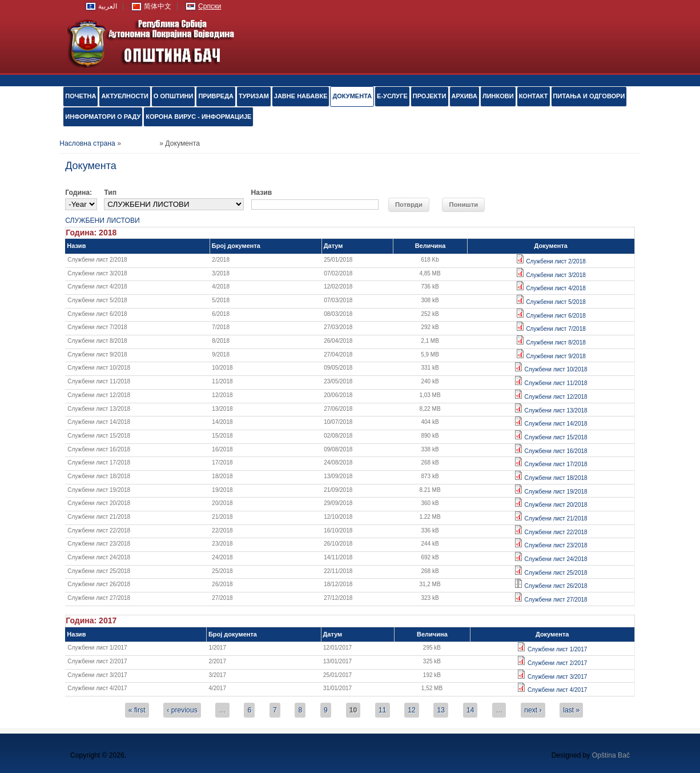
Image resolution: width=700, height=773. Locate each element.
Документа (352, 96)
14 (470, 710)
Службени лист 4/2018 (556, 288)
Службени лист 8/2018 (556, 343)
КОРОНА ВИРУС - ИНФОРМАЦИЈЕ (198, 117)
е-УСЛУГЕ (392, 96)
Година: (79, 193)
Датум (333, 246)
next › (533, 710)
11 (383, 710)
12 (412, 710)
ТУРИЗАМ (254, 96)
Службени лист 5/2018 (556, 302)
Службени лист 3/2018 (556, 275)
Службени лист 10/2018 (556, 369)
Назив (262, 193)
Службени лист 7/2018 (556, 329)
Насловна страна (87, 143)
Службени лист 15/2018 (556, 437)
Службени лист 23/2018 (556, 545)
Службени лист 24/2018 (556, 559)
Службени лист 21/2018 (556, 518)
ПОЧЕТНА (81, 96)
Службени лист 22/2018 (556, 532)
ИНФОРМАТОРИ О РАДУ (103, 117)
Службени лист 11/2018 (556, 383)
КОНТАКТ (534, 96)
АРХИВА (464, 96)
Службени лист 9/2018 (556, 356)
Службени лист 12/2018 (556, 397)
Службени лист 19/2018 (556, 492)
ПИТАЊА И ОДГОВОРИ (589, 96)
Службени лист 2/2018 (556, 261)
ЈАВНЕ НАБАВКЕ (301, 96)
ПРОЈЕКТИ (430, 96)
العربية (108, 6)
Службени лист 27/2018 (556, 600)
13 (441, 710)
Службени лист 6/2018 (556, 316)
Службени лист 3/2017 (557, 677)
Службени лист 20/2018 (556, 505)
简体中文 (158, 6)
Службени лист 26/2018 (556, 586)
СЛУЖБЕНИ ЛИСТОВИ (102, 221)
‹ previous (182, 710)
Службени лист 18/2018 (556, 478)
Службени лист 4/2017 (557, 690)
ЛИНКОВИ (498, 96)
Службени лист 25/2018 (556, 573)
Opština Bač (611, 755)
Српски (210, 6)
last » (571, 710)
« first (137, 710)
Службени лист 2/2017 (557, 663)
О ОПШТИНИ (174, 96)
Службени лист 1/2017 (557, 649)
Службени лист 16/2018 (556, 451)
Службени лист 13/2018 (556, 410)
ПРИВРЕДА (216, 96)
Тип (110, 193)
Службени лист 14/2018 (556, 424)
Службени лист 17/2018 (556, 464)
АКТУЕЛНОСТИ (124, 96)
